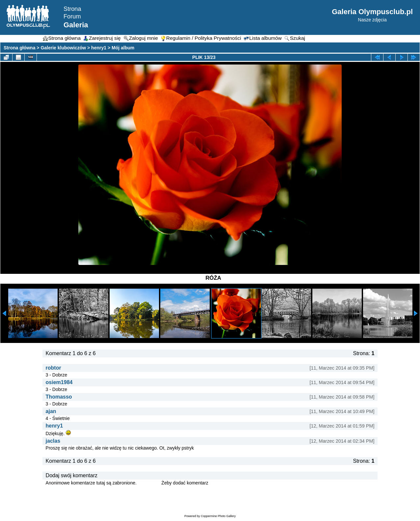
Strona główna (19, 48)
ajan (51, 411)
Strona (72, 9)
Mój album (123, 48)
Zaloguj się (149, 483)
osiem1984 (59, 382)
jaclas (53, 441)
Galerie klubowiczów (63, 48)
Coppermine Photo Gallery (218, 516)
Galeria (76, 25)
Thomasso (59, 397)
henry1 (99, 48)
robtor (53, 368)
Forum (72, 16)
